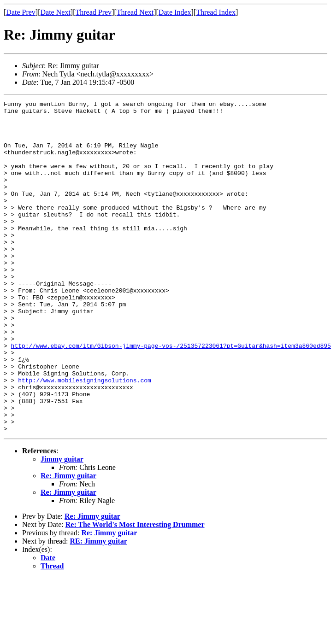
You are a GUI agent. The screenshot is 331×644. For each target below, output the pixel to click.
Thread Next (135, 12)
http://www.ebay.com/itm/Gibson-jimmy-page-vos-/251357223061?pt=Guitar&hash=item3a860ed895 (171, 395)
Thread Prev (93, 12)
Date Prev (21, 12)
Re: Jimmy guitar (68, 542)
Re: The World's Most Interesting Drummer (135, 591)
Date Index (175, 12)
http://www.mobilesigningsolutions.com (85, 437)
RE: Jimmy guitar (99, 607)
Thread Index (216, 12)
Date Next (56, 12)
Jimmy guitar (62, 525)
